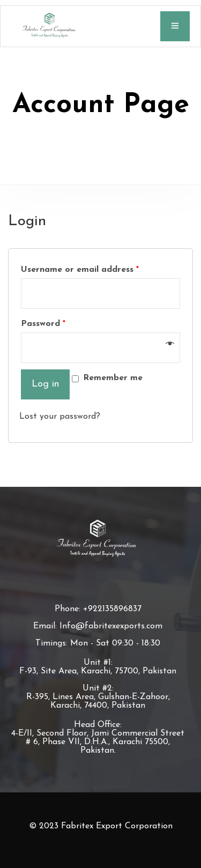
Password (43, 324)
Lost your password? (60, 417)
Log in (45, 384)
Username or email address (80, 270)
